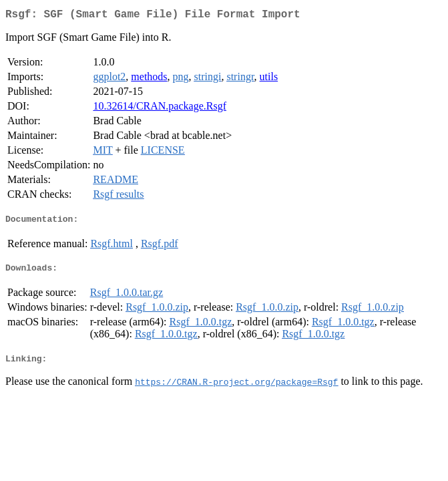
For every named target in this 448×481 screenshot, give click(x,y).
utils (269, 79)
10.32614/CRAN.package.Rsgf (160, 109)
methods (149, 79)
